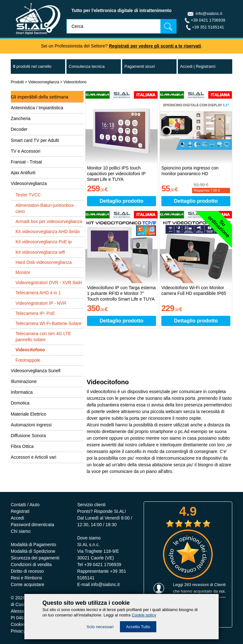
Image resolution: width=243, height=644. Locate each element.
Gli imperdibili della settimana (40, 97)
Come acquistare (28, 584)
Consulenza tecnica (87, 66)
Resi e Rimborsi (26, 578)
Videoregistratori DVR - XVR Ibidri (49, 283)
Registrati (20, 511)
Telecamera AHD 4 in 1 (38, 293)
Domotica (20, 403)
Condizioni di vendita (31, 564)
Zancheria (21, 118)
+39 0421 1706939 (208, 20)
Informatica (22, 392)
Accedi (186, 66)
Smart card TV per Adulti (35, 140)
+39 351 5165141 (208, 27)
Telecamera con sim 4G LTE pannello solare (43, 337)
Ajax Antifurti (23, 173)
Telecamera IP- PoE (35, 313)
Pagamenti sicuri (140, 66)
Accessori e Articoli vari (34, 457)
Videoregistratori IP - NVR (41, 303)
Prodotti (17, 82)
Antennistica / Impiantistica (37, 108)
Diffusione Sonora (28, 436)
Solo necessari (100, 627)
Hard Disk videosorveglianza (44, 262)
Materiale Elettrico (28, 414)
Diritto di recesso (27, 571)
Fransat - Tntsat (26, 162)
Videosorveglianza (44, 82)
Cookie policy (144, 615)
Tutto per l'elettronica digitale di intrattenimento (122, 10)
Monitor (23, 272)
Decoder (19, 129)
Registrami (206, 66)
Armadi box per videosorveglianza (49, 221)
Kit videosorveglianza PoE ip (44, 242)
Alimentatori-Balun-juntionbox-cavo (45, 208)
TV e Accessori (25, 151)
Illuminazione (24, 381)
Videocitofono (75, 82)
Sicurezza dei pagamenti (35, 558)
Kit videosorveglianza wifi (40, 252)
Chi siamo (21, 531)
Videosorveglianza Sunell (36, 371)
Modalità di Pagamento (33, 545)
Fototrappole (28, 360)
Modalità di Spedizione (33, 551)
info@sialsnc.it (209, 13)
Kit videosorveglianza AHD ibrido (48, 232)
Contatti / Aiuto (25, 505)
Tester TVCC (28, 195)
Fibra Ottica (22, 446)
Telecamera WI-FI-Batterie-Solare (49, 323)
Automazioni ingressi (31, 425)
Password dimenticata (32, 525)
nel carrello (32, 66)
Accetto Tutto (138, 627)
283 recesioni (196, 585)
